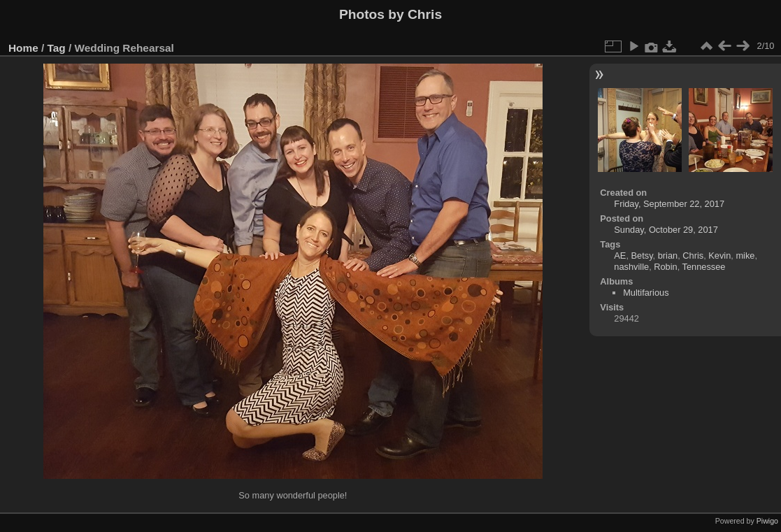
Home (23, 48)
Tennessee (704, 267)
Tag (57, 48)
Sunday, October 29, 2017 (666, 230)
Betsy (642, 256)
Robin (665, 267)
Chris (693, 256)
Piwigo (767, 521)
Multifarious (646, 293)
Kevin (719, 256)
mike (745, 256)
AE (620, 256)
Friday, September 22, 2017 (669, 204)
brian (668, 256)
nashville (631, 267)
